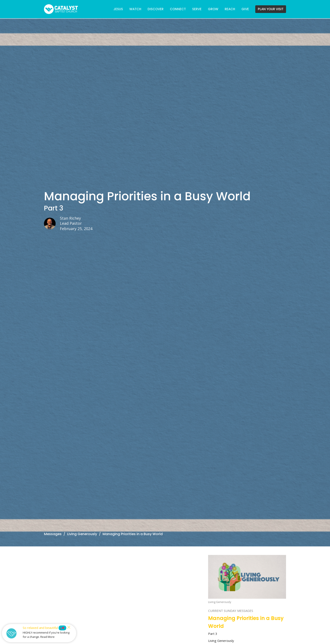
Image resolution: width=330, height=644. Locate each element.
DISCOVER (156, 9)
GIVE (245, 9)
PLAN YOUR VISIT (271, 9)
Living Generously (82, 534)
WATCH (135, 9)
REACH (230, 9)
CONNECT (178, 9)
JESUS (118, 9)
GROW (213, 9)
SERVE (197, 9)
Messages (53, 534)
